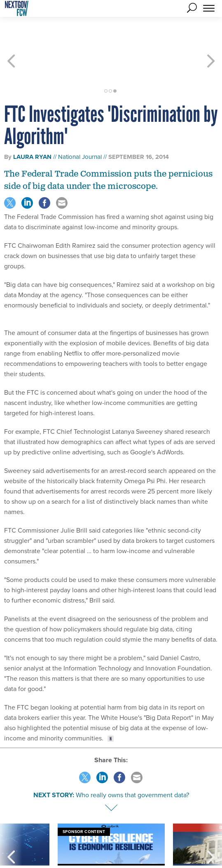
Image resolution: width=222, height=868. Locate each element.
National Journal (80, 127)
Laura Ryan (32, 127)
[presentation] (11, 825)
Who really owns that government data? (132, 765)
